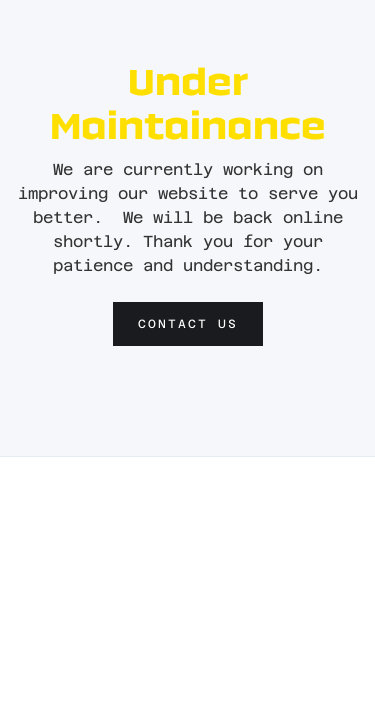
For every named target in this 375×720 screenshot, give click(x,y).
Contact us (188, 324)
